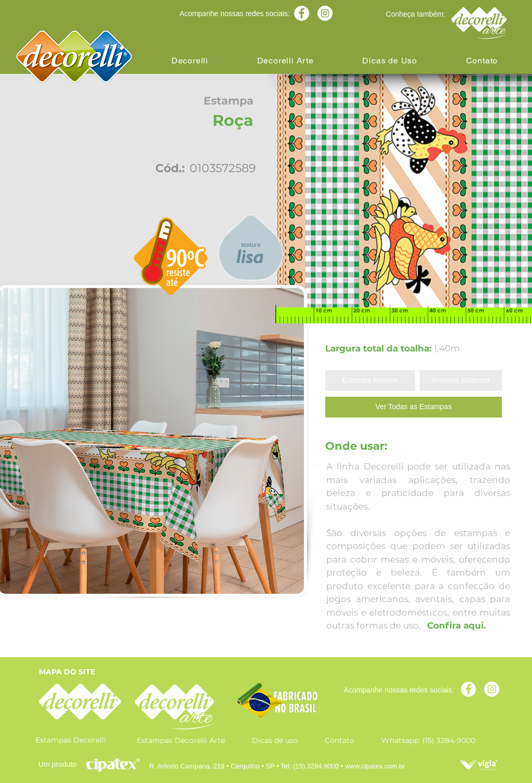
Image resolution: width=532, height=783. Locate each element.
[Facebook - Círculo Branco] (302, 13)
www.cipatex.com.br (375, 766)
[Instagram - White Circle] (325, 13)
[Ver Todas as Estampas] (414, 407)
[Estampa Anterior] (370, 381)
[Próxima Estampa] (461, 381)
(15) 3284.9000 (316, 766)
